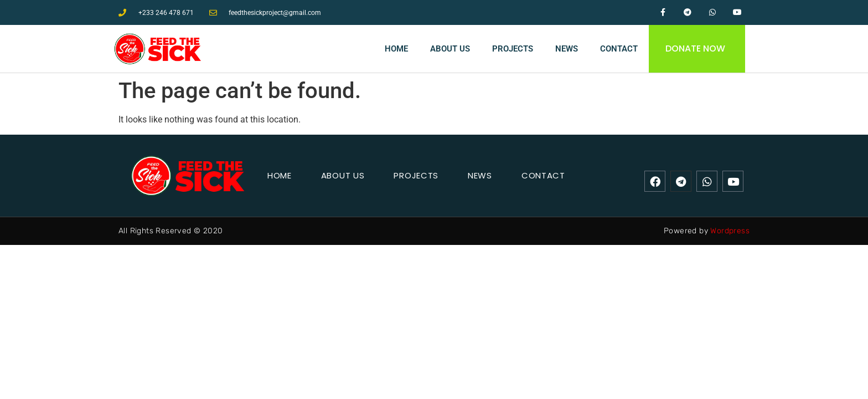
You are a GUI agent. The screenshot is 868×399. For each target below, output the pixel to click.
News (567, 49)
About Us (450, 49)
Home (396, 49)
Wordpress (730, 231)
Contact (619, 49)
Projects (513, 49)
